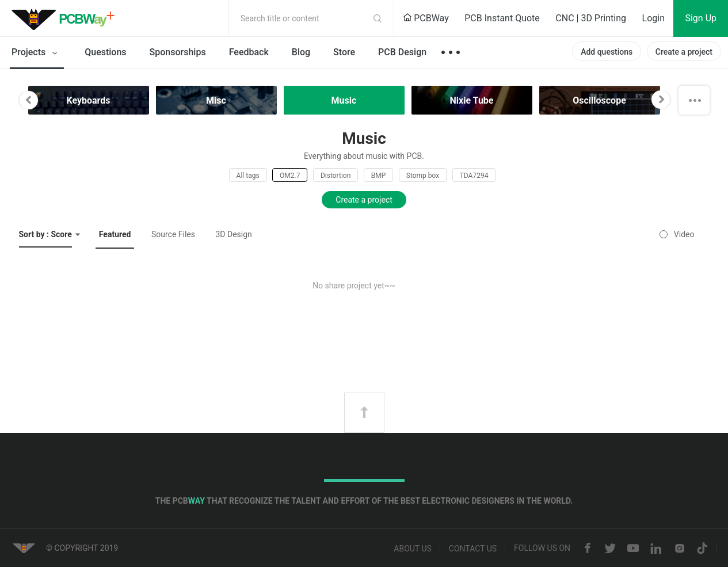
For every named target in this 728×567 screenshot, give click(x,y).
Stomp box (423, 176)
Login (653, 18)
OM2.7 (290, 176)
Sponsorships (178, 52)
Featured (115, 234)
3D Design (233, 234)
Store (344, 52)
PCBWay (426, 18)
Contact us (473, 549)
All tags (248, 176)
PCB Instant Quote (502, 18)
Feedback (249, 52)
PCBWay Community (66, 18)
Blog (301, 52)
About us (413, 549)
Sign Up (701, 18)
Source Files (173, 234)
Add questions (607, 52)
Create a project (684, 52)
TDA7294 (474, 176)
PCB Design (402, 52)
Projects (37, 53)
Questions (105, 52)
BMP (379, 176)
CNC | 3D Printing (591, 18)
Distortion (336, 176)
